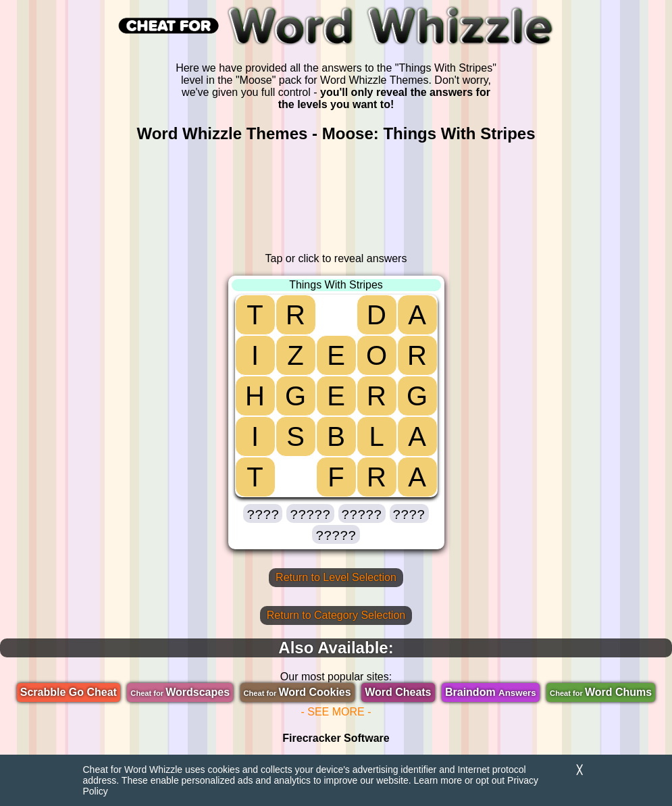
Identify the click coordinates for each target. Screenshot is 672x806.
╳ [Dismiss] (579, 770)
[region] (336, 198)
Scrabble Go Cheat (69, 692)
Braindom (491, 692)
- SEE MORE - (336, 712)
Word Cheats (398, 692)
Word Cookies (298, 692)
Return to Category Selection (336, 615)
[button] (263, 513)
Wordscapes (180, 692)
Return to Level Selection (336, 577)
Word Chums (601, 692)
